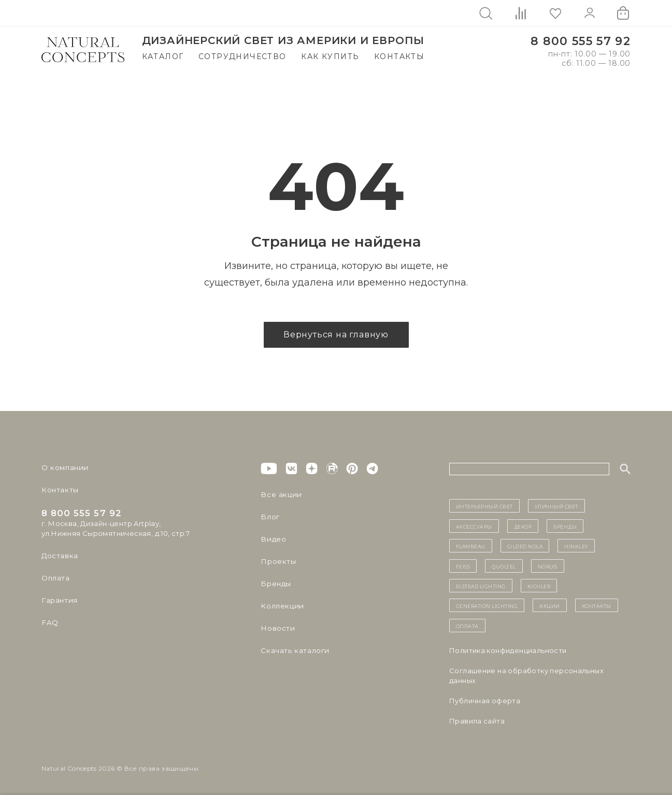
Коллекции (281, 606)
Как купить (330, 56)
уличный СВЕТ (556, 506)
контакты (597, 605)
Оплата (55, 578)
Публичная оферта (485, 701)
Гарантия (59, 600)
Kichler (539, 586)
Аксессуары (474, 526)
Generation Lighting (487, 605)
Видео (272, 539)
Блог (269, 517)
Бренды (275, 584)
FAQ (49, 622)
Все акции (279, 494)
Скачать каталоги (293, 650)
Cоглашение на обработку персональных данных (526, 676)
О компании (63, 467)
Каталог (163, 56)
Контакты (399, 56)
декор (523, 526)
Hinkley (576, 546)
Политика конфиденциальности (508, 650)
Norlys (548, 566)
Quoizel (504, 566)
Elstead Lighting (481, 586)
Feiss (463, 566)
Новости (277, 628)
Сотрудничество (242, 56)
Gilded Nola (525, 546)
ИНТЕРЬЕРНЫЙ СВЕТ (484, 506)
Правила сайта (477, 721)
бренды (565, 526)
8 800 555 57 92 (581, 41)
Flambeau (471, 546)
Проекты (277, 561)
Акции (550, 605)
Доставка (59, 556)
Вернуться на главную (336, 335)
